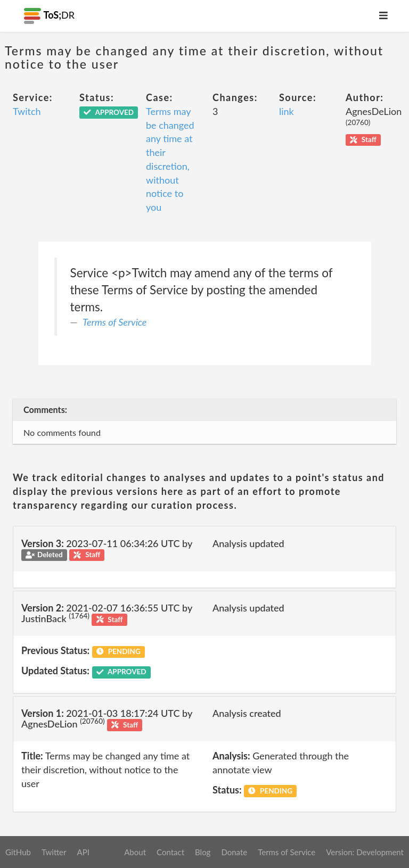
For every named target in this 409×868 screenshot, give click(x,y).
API (83, 852)
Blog (203, 852)
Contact (170, 852)
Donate (234, 852)
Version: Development (365, 852)
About (135, 852)
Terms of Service (114, 322)
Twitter (54, 852)
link (287, 111)
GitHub (18, 852)
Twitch (27, 111)
